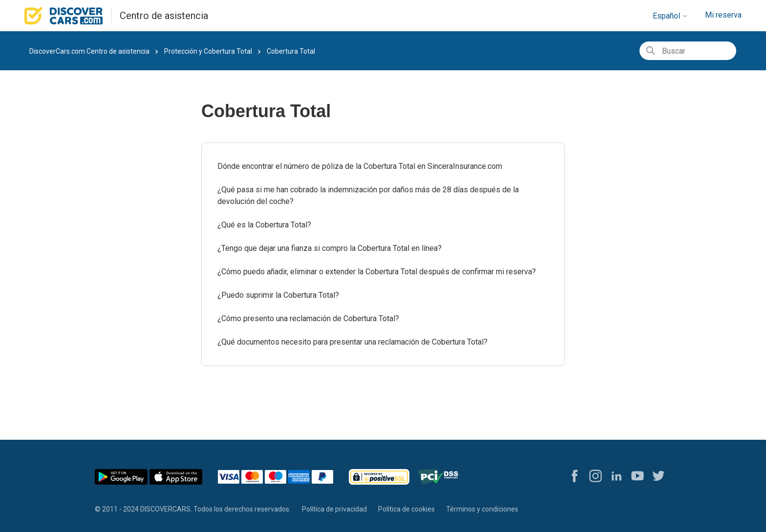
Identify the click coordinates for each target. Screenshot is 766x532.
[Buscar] (688, 51)
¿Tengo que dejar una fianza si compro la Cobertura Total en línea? (330, 248)
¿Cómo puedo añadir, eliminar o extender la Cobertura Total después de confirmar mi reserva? (377, 272)
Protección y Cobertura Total (208, 51)
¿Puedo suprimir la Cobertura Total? (278, 295)
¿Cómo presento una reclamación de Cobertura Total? (308, 318)
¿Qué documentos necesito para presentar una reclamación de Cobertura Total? (352, 342)
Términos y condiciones (482, 509)
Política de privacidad (334, 509)
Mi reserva (723, 15)
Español (670, 16)
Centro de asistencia (164, 16)
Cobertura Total (291, 51)
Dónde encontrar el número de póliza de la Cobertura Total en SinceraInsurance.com (360, 166)
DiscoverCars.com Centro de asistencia (89, 51)
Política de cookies (406, 509)
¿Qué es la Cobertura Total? (264, 225)
